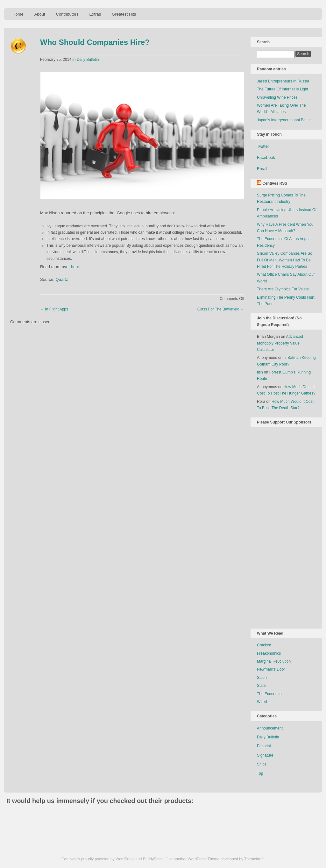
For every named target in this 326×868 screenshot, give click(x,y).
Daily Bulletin (88, 60)
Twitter (263, 146)
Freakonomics (269, 653)
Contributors (67, 14)
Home (18, 14)
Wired (262, 702)
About (40, 14)
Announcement (270, 728)
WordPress (125, 859)
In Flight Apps (54, 309)
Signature (265, 755)
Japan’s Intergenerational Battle (284, 120)
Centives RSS (275, 183)
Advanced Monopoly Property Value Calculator (280, 343)
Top (260, 773)
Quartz (62, 279)
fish (260, 372)
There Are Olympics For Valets (283, 289)
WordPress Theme (204, 859)
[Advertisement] (282, 527)
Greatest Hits (124, 14)
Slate (261, 686)
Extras (95, 14)
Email (262, 169)
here (75, 267)
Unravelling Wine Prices (277, 97)
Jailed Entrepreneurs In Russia (283, 81)
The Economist (270, 694)
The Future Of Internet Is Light (283, 89)
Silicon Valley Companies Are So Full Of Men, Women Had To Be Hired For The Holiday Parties (285, 260)
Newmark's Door (271, 669)
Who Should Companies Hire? (95, 42)
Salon (262, 678)
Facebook (266, 157)
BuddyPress (153, 859)
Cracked (264, 645)
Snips (262, 764)
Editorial (264, 746)
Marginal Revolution (274, 661)
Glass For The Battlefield (221, 309)
